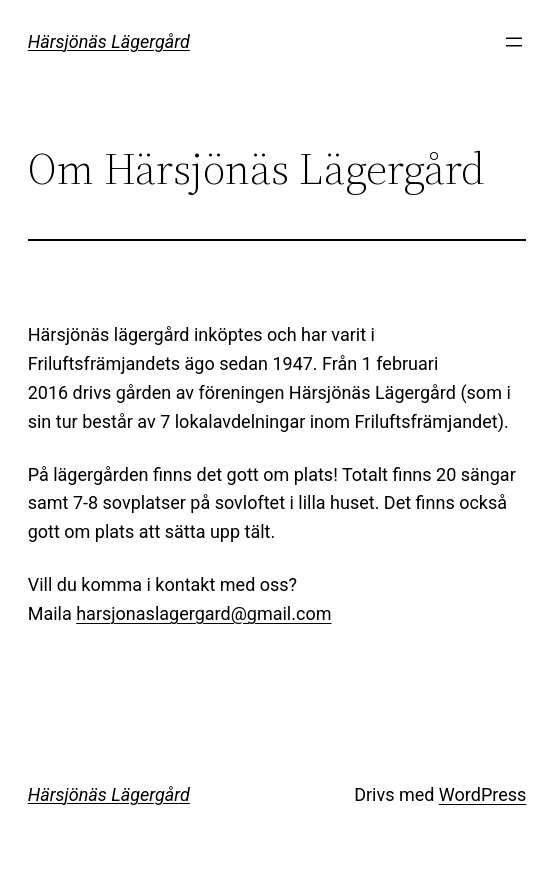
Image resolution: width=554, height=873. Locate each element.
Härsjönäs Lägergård (109, 41)
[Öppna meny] (514, 42)
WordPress (482, 794)
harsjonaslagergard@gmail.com (203, 613)
